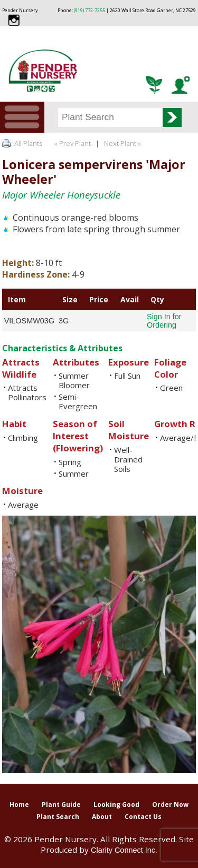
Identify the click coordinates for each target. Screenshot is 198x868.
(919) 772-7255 (89, 10)
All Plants (29, 143)
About (102, 817)
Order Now (170, 805)
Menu (22, 117)
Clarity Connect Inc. (124, 850)
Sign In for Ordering (164, 321)
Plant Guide (61, 805)
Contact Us (143, 817)
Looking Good (116, 805)
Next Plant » (123, 143)
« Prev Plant (72, 143)
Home (19, 805)
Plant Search (58, 817)
